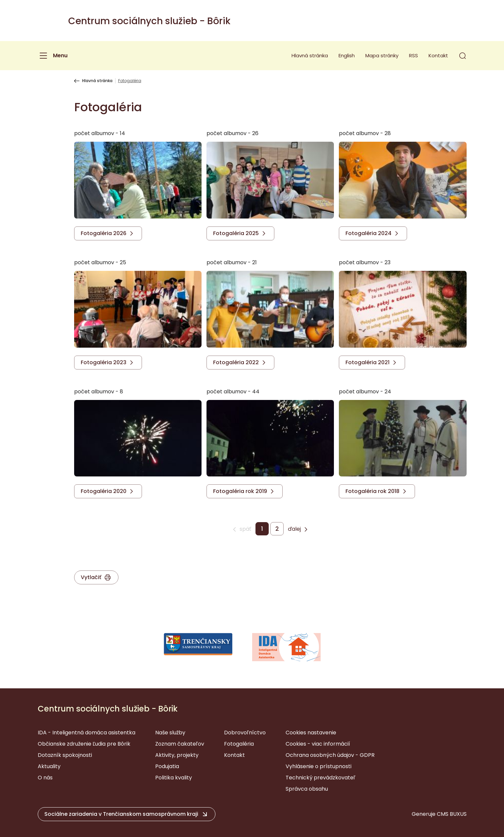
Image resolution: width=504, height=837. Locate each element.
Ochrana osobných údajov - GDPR (330, 755)
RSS (413, 55)
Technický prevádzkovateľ (321, 778)
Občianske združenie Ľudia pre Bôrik (84, 744)
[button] (463, 56)
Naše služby (170, 733)
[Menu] (53, 56)
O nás (45, 778)
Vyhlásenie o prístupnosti (319, 766)
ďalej (294, 529)
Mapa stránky (382, 55)
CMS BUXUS (452, 814)
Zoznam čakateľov (180, 744)
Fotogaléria (239, 744)
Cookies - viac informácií (318, 744)
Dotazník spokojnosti (65, 755)
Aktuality (49, 766)
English (347, 55)
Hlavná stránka (310, 55)
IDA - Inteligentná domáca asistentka (87, 733)
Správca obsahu (307, 789)
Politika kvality (174, 778)
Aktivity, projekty (177, 755)
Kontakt (438, 55)
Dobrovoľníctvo (245, 733)
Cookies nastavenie (311, 733)
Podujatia (167, 766)
